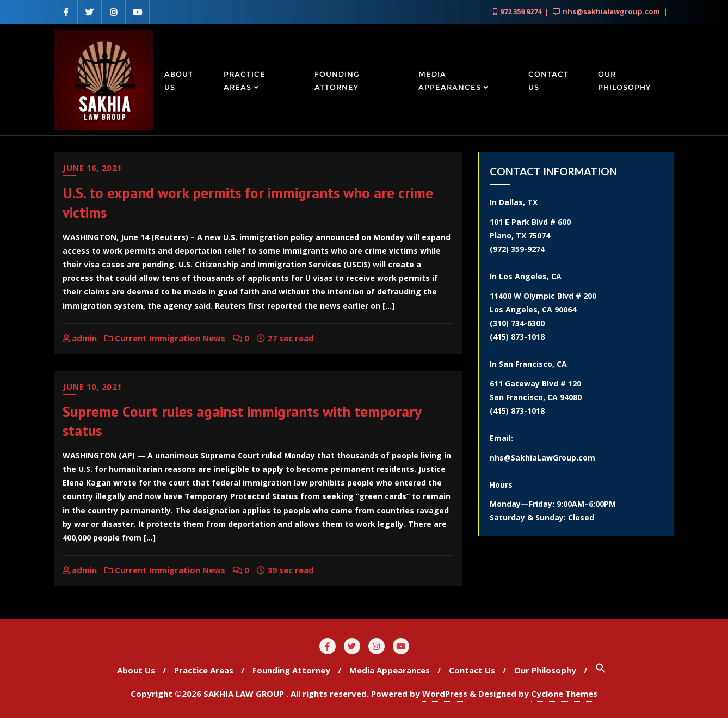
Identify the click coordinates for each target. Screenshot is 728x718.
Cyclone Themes (564, 694)
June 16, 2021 (92, 168)
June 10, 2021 (92, 386)
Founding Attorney (291, 670)
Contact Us (472, 670)
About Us (136, 670)
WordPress (445, 694)
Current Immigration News (165, 338)
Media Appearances (390, 670)
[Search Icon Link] (601, 670)
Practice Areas (204, 670)
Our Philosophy (545, 670)
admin (80, 338)
